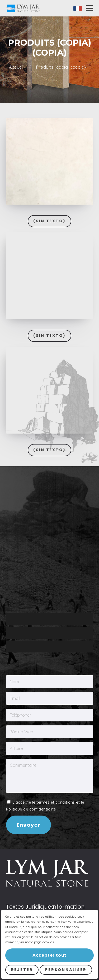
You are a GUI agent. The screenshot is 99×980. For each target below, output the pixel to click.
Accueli (17, 67)
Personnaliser (66, 970)
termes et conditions (56, 638)
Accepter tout (49, 955)
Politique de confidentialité (31, 645)
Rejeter (22, 970)
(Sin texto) (49, 221)
